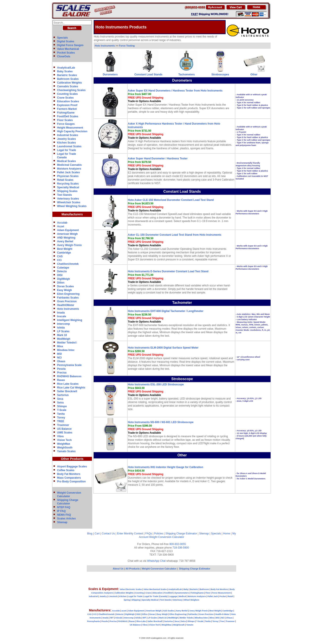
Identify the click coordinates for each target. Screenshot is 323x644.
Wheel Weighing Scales (72, 206)
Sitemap (62, 522)
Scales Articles (66, 519)
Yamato (190, 625)
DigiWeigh (63, 279)
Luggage (173, 596)
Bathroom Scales (68, 79)
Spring (127, 600)
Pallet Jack (213, 596)
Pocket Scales (66, 53)
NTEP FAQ (64, 507)
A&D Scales (168, 611)
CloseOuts (64, 56)
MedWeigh (64, 339)
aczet (124, 611)
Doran (152, 614)
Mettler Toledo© (67, 343)
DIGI (60, 275)
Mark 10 (62, 335)
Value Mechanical (68, 49)
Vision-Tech (154, 625)
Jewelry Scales (66, 139)
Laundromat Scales (69, 146)
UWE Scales (65, 433)
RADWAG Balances (69, 376)
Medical (183, 596)
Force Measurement (221, 593)
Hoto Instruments (68, 309)
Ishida (61, 328)
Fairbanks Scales (68, 298)
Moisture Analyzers (69, 169)
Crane (148, 593)
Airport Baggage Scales (72, 467)
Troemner (63, 425)
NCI (59, 358)
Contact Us (108, 534)
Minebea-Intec (201, 618)
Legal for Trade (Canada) (156, 596)
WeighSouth (65, 448)
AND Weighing (66, 238)
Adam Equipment (68, 230)
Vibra (60, 436)
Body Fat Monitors (69, 474)
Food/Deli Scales (68, 116)
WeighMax (64, 444)
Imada (61, 313)
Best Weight (65, 249)
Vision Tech (64, 440)
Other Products (72, 459)
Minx (60, 346)
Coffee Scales (66, 470)
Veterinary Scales (68, 199)
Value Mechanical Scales (155, 589)
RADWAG (123, 621)
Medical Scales (66, 161)
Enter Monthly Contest (130, 534)
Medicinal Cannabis (69, 165)
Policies (159, 534)
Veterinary (178, 600)
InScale (119, 618)
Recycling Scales (68, 184)
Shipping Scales (67, 191)
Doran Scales (65, 286)
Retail (230, 596)
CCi (59, 260)
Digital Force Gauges (70, 45)
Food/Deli (168, 593)
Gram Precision (67, 301)
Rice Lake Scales (68, 384)
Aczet (61, 226)
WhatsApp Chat (156, 561)
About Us (118, 569)
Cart (97, 534)
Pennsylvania (93, 621)
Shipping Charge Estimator (181, 534)
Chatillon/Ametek (68, 264)
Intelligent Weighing (70, 320)
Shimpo (62, 406)
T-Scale (62, 410)
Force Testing (127, 46)
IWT (112, 618)
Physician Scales (68, 176)
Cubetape (63, 268)
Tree (222, 621)
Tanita (61, 414)
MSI (59, 354)
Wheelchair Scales (69, 202)
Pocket (223, 596)
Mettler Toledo (187, 618)
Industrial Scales (68, 135)
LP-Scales (153, 618)
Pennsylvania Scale (69, 365)
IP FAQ (61, 511)
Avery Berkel (65, 241)
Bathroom (204, 589)
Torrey (61, 418)
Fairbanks (193, 614)
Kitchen (123, 596)
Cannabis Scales (68, 86)
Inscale (62, 316)
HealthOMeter (66, 305)
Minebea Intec (66, 350)
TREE (61, 421)
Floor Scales (65, 120)
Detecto (62, 271)
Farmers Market (67, 109)
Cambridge (64, 253)
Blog (90, 534)
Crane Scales (65, 98)
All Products (133, 569)
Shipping (136, 600)
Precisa (62, 373)
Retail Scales (65, 180)
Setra (60, 403)
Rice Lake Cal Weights (71, 388)
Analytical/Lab (66, 68)
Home (227, 534)
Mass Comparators (69, 478)
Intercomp (63, 324)
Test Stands (64, 195)
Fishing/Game (66, 113)
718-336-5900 (181, 548)
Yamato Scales (66, 451)
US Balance (64, 429)
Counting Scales (67, 94)
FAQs (149, 534)
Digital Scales (66, 41)
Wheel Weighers (192, 600)
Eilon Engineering (68, 294)
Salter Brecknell (67, 391)
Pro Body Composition (71, 482)
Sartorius (63, 395)
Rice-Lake (141, 621)
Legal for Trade (67, 150)
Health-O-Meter (222, 614)
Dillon (61, 283)
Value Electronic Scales (131, 589)
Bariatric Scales (67, 75)
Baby (186, 589)
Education (158, 593)
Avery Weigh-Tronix (69, 245)
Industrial (93, 596)
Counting (139, 593)
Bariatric (194, 589)
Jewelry (103, 596)
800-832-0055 (178, 544)
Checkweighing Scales (71, 90)
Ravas (61, 380)
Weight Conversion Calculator (167, 537)
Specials (62, 38)
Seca (60, 399)
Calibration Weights (69, 83)
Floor (208, 593)
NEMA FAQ (64, 515)
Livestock (113, 596)
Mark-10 (163, 618)
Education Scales (68, 101)
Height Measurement (70, 128)
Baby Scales (65, 71)
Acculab (62, 223)
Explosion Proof (67, 105)
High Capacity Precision (72, 131)
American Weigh (67, 234)
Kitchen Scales (66, 143)
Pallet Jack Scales (68, 172)
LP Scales (63, 331)
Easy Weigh (64, 290)
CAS (60, 256)
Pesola (61, 369)
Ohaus (61, 361)
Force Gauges (66, 124)
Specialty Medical (68, 187)
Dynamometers (182, 593)
